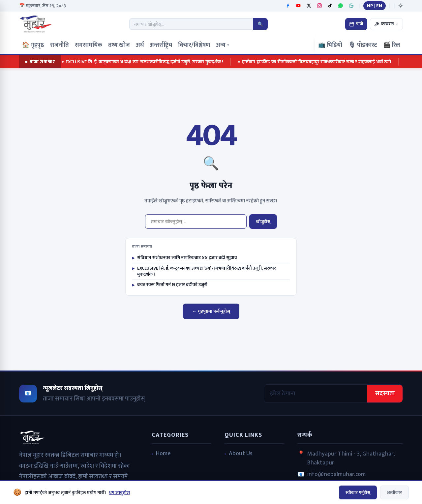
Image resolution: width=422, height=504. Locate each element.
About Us (241, 454)
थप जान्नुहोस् (119, 493)
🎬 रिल (392, 45)
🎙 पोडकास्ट (363, 45)
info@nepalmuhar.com (336, 474)
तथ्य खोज (119, 45)
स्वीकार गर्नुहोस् (358, 492)
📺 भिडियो (330, 45)
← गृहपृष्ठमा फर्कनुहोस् (211, 311)
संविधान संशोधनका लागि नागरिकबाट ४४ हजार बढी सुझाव (185, 258)
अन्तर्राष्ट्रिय (161, 45)
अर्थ (140, 45)
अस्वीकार (394, 492)
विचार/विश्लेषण (194, 45)
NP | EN (375, 6)
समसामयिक (89, 45)
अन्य (223, 45)
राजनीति (60, 45)
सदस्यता (385, 394)
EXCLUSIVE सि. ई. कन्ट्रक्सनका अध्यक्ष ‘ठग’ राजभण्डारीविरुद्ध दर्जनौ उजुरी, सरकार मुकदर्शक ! (143, 62)
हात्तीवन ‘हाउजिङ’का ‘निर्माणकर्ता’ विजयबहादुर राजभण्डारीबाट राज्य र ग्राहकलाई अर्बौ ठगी (316, 62)
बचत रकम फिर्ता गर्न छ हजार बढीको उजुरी (170, 285)
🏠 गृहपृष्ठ (33, 45)
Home (163, 454)
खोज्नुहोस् (263, 222)
